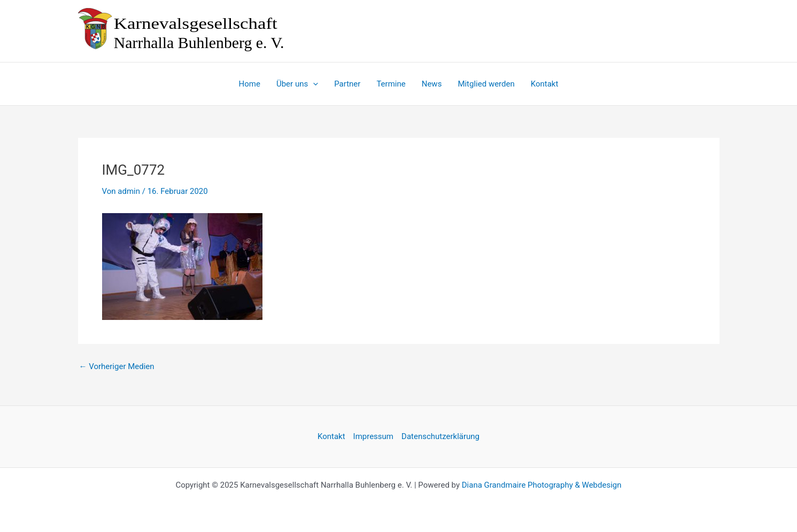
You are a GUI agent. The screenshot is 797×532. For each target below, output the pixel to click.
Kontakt (331, 436)
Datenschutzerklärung (440, 436)
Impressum (373, 436)
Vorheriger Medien (117, 367)
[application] (313, 84)
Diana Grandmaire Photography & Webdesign (542, 485)
